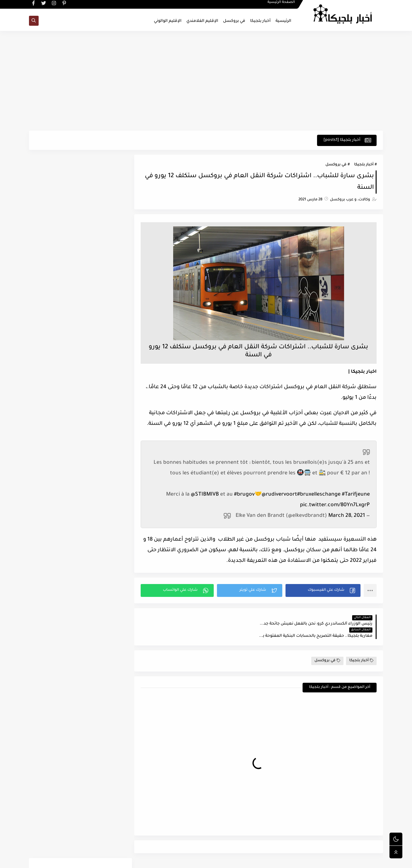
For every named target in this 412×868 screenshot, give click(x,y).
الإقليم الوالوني (168, 21)
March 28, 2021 (347, 516)
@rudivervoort (279, 495)
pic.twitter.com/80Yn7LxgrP (335, 506)
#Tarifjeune (356, 495)
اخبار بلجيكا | (362, 372)
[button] (323, 591)
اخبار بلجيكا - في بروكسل (316, 859)
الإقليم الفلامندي (202, 21)
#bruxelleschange (319, 495)
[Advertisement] (206, 81)
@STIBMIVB (205, 495)
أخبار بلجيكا (260, 21)
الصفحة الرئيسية (281, 5)
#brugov (244, 495)
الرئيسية (283, 21)
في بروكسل (234, 21)
